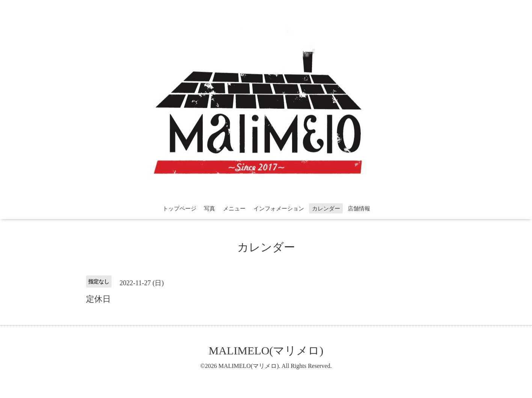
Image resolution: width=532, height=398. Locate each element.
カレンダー (326, 209)
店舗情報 (359, 209)
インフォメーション (279, 209)
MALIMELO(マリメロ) (266, 350)
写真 (209, 209)
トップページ (179, 209)
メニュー (234, 209)
